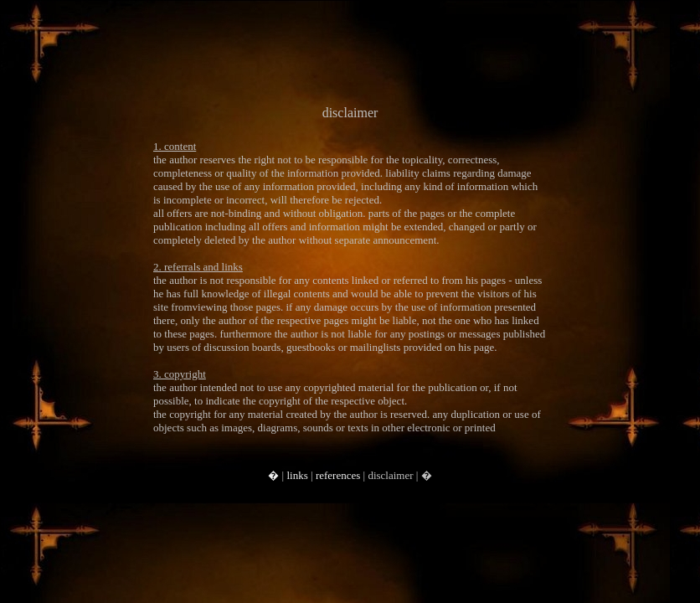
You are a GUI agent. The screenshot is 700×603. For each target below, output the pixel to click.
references (338, 475)
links (297, 475)
